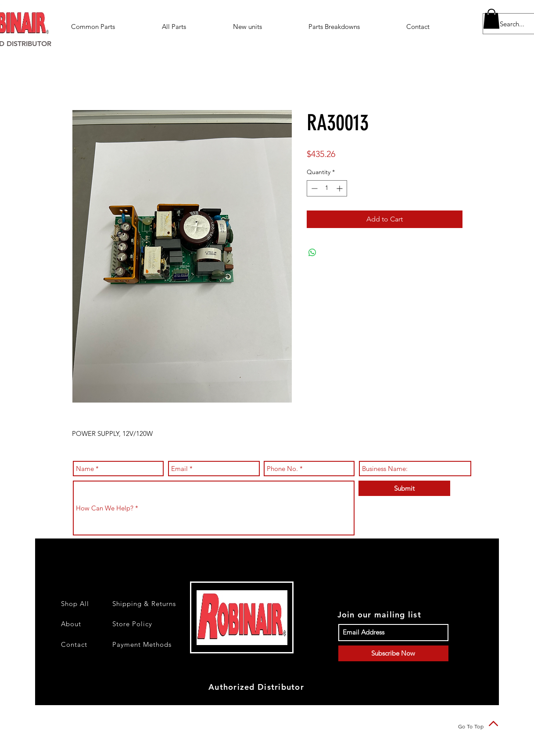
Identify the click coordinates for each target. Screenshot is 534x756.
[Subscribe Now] (393, 653)
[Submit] (404, 488)
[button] (351, 27)
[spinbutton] (327, 188)
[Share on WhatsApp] (312, 253)
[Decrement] (314, 188)
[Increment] (340, 188)
